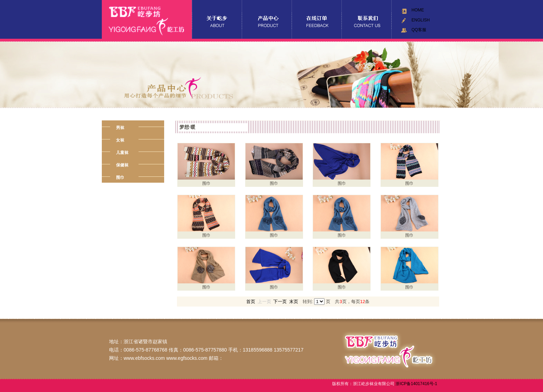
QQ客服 (419, 30)
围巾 (120, 177)
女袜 (120, 140)
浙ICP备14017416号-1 (416, 384)
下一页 (280, 302)
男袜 (120, 128)
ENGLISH (421, 20)
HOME (418, 10)
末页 (294, 302)
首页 (251, 302)
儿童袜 (122, 153)
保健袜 (122, 165)
